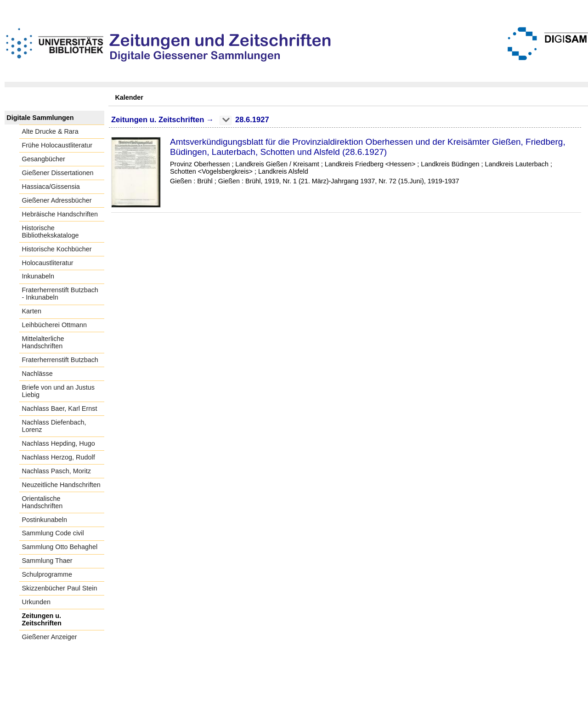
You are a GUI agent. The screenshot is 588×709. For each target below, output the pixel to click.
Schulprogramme (47, 574)
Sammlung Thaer (47, 561)
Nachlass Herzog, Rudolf (59, 457)
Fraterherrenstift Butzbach (60, 360)
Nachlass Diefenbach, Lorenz (54, 426)
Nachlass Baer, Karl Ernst (60, 408)
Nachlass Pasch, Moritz (57, 471)
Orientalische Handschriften (42, 502)
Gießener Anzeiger (50, 637)
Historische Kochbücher (57, 249)
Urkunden (36, 602)
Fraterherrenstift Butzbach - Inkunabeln (60, 294)
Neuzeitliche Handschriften (61, 485)
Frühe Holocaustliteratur (57, 145)
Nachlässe (37, 374)
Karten (32, 311)
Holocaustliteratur (48, 263)
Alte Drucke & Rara (50, 131)
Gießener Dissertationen (58, 173)
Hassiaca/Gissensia (51, 187)
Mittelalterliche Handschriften (43, 342)
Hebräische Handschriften (60, 214)
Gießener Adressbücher (57, 200)
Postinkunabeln (45, 520)
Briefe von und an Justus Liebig (58, 391)
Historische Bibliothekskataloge (51, 232)
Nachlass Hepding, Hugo (59, 443)
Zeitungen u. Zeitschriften (42, 619)
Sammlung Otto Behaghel (60, 547)
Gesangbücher (44, 159)
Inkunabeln (38, 276)
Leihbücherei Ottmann (55, 325)
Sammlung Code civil (53, 533)
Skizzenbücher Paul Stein (60, 588)
